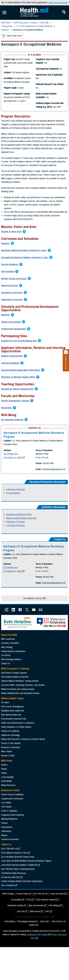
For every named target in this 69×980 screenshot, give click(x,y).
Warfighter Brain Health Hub (13, 726)
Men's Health (7, 767)
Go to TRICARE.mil (9, 864)
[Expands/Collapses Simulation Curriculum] (13, 293)
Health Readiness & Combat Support (16, 742)
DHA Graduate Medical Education (15, 692)
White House (35, 927)
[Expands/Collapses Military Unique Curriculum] (15, 279)
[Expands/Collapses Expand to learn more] (12, 232)
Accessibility (16, 915)
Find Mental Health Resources (14, 889)
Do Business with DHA (10, 893)
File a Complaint (8, 901)
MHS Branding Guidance (11, 675)
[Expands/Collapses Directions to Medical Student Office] (19, 377)
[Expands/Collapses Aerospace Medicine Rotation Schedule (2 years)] (25, 251)
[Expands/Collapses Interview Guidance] (11, 363)
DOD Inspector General (46, 915)
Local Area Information (15, 541)
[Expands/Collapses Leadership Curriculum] (13, 300)
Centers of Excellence (10, 747)
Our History (6, 671)
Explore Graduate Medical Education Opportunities (22, 897)
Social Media (6, 797)
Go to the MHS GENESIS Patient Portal (18, 872)
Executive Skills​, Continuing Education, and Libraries (23, 701)
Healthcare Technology (10, 751)
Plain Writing (54, 921)
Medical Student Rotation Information (21, 533)
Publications (6, 847)
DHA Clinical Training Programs (14, 688)
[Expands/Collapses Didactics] (6, 244)
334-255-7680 (16, 477)
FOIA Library (6, 822)
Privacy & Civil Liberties (11, 759)
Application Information (16, 505)
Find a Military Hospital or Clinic (14, 868)
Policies (4, 838)
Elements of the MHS (10, 659)
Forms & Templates (9, 826)
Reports (4, 851)
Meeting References (9, 834)
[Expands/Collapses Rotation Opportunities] (13, 356)
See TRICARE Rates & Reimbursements (18, 885)
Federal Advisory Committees (13, 667)
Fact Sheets (6, 818)
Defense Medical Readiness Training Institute (20, 696)
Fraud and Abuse (57, 909)
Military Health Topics (13, 714)
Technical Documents (10, 855)
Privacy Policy (22, 909)
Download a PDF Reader (37, 950)
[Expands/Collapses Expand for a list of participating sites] (20, 341)
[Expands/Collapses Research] (6, 315)
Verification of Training (15, 537)
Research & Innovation (10, 763)
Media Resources (8, 801)
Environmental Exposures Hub (14, 734)
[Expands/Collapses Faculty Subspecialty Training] (16, 401)
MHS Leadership (8, 654)
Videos (4, 788)
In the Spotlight (7, 792)
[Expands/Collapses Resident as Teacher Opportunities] (18, 389)
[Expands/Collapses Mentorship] (7, 408)
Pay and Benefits (13, 508)
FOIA (29, 915)
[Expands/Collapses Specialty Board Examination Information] (21, 370)
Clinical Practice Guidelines (12, 810)
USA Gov (21, 927)
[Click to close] (66, 352)
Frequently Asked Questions (13, 830)
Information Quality (15, 921)
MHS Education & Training (15, 684)
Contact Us (6, 679)
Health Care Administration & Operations (18, 738)
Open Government (36, 921)
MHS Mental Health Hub (11, 730)
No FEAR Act (39, 909)
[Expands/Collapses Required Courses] (10, 286)
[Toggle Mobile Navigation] (4, 13)
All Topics (5, 718)
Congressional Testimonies (12, 814)
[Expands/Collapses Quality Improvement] (12, 322)
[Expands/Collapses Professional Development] (14, 329)
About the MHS (9, 650)
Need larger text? (12, 36)
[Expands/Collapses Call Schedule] (8, 272)
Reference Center (10, 806)
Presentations (7, 843)
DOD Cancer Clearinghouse (12, 722)
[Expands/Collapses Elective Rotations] (10, 265)
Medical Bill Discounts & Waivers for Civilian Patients (23, 755)
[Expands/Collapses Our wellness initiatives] (13, 420)
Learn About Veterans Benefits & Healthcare (19, 880)
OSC (47, 927)
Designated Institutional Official (19, 530)
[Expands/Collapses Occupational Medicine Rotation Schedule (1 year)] (25, 258)
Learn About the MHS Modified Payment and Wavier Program (26, 876)
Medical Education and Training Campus (18, 705)
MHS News (7, 776)
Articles (4, 780)
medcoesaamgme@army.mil (21, 482)
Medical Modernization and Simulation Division (20, 709)
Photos (4, 784)
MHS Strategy (7, 663)
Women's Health (8, 771)
